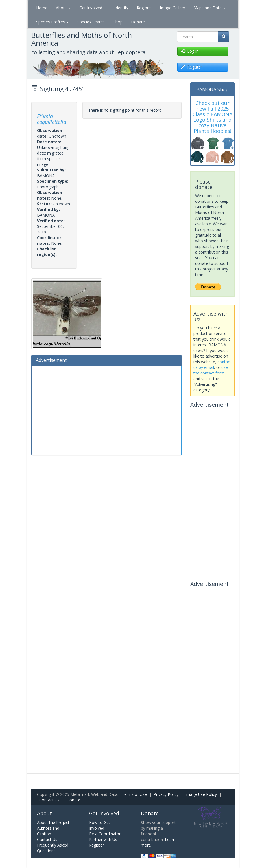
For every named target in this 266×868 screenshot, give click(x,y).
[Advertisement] (107, 410)
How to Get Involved (100, 825)
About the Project (53, 822)
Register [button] (192, 67)
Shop (118, 22)
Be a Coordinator (105, 834)
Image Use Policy (201, 794)
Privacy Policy (166, 794)
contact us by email (212, 364)
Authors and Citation (48, 831)
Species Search (91, 22)
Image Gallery (172, 8)
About (63, 8)
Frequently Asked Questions (53, 848)
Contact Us (49, 800)
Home (42, 8)
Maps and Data (210, 8)
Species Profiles (53, 22)
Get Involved (93, 8)
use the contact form (211, 370)
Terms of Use (134, 794)
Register (96, 845)
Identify (121, 8)
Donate (138, 22)
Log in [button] (190, 51)
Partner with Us (103, 839)
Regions (144, 8)
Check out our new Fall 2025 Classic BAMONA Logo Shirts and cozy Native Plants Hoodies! (212, 117)
